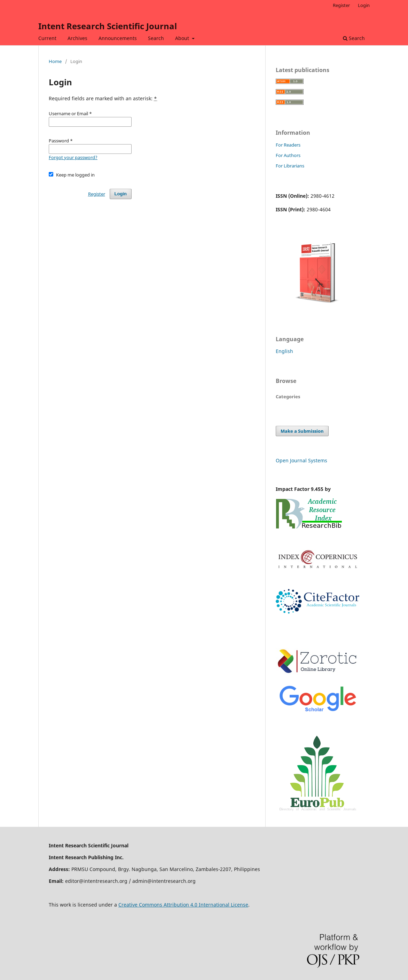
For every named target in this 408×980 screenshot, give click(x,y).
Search (156, 38)
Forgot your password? (73, 157)
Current (47, 38)
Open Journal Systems (301, 460)
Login (364, 5)
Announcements (118, 38)
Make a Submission (302, 431)
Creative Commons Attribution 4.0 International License (183, 905)
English (284, 351)
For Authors (288, 155)
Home (55, 61)
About (183, 38)
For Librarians (290, 166)
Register (341, 5)
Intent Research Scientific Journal (108, 26)
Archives (77, 38)
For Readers (288, 145)
